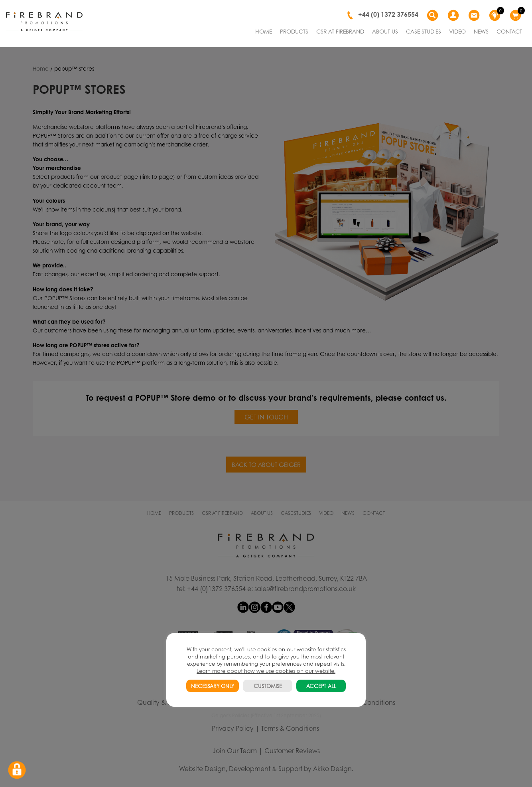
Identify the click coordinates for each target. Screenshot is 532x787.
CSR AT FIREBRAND (340, 31)
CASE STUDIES (424, 31)
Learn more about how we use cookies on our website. (266, 671)
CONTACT (509, 31)
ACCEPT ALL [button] (321, 686)
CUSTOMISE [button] (268, 686)
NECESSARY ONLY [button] (213, 686)
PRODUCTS (294, 31)
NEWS (481, 31)
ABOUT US (385, 31)
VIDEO (457, 31)
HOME (264, 31)
